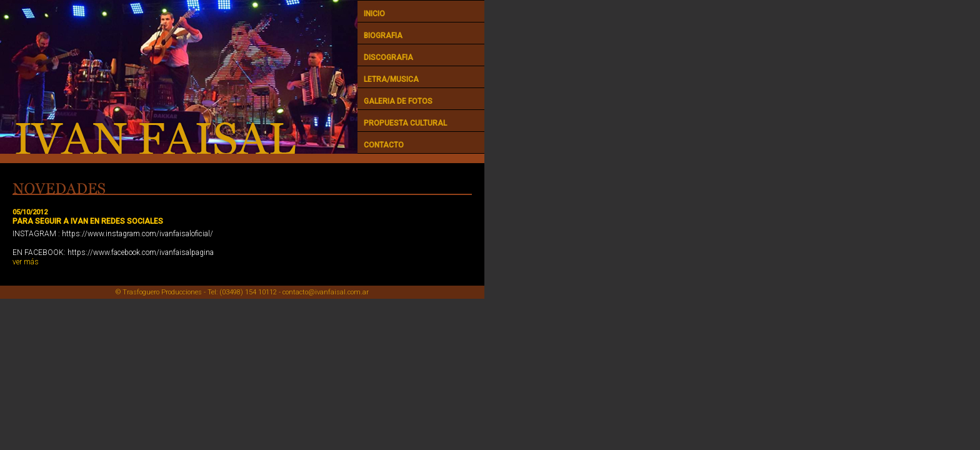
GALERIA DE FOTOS (398, 101)
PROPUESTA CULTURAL (405, 123)
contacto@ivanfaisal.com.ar (326, 292)
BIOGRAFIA (383, 36)
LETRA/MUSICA (391, 79)
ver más (26, 262)
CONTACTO (384, 145)
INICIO (374, 14)
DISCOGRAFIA (388, 57)
